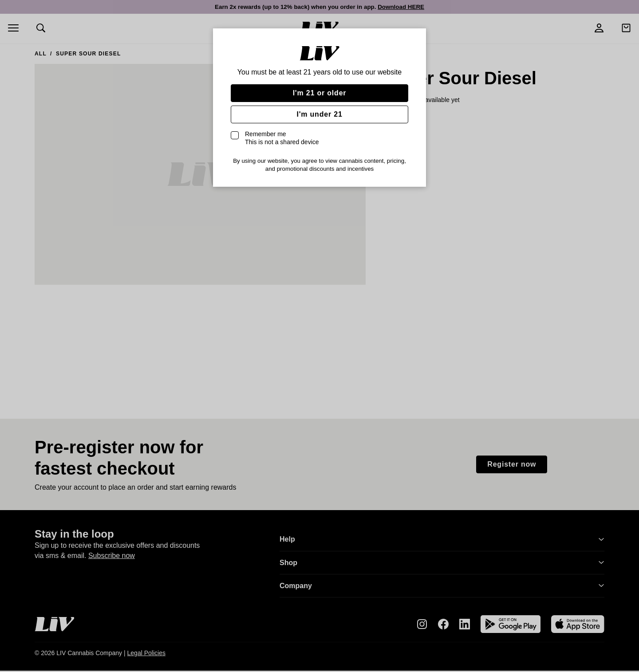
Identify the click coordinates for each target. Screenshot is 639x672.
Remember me (282, 138)
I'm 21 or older (320, 93)
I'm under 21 (319, 114)
